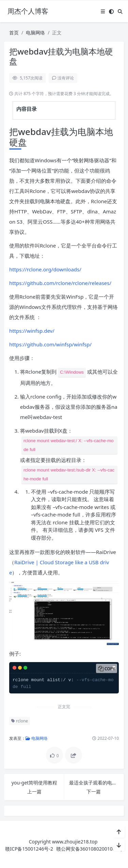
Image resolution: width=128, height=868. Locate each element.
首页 (14, 33)
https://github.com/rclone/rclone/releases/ (60, 283)
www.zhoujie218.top (75, 842)
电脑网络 (35, 33)
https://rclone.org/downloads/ (45, 269)
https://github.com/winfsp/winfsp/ (50, 344)
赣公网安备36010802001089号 (90, 849)
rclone (20, 721)
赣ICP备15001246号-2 (29, 849)
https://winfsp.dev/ (32, 331)
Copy (110, 669)
